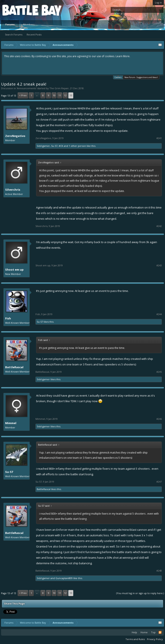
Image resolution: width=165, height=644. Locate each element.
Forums (10, 24)
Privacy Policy (155, 639)
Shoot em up (14, 270)
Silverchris (13, 190)
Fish (8, 318)
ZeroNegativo (15, 136)
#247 (159, 482)
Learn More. (123, 56)
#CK (61, 146)
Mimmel (11, 423)
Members (29, 24)
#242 (159, 226)
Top (153, 632)
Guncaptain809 (64, 578)
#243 (159, 265)
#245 (159, 372)
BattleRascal (14, 367)
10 (54, 95)
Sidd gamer (43, 146)
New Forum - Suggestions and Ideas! (141, 77)
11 (60, 95)
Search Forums (14, 34)
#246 (159, 419)
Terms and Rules (135, 639)
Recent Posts (34, 34)
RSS (160, 632)
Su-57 (54, 146)
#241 (159, 138)
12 (65, 95)
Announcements (27, 88)
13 (71, 95)
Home (144, 632)
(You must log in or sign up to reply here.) (140, 593)
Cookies (118, 77)
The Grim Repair (59, 88)
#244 (159, 314)
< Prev (23, 95)
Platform (18, 10)
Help (134, 632)
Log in (158, 2)
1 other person (77, 146)
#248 (159, 571)
